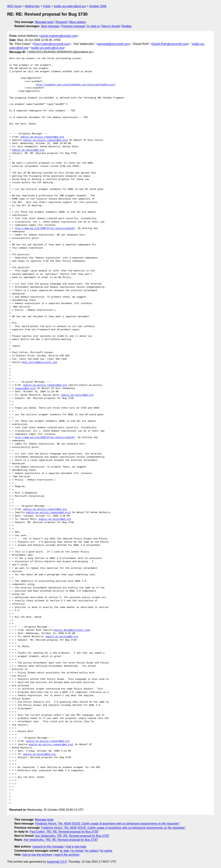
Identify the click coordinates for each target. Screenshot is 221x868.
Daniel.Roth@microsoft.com (170, 44)
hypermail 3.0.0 (57, 862)
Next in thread (111, 26)
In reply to (93, 26)
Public (47, 6)
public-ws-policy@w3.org (70, 6)
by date (64, 851)
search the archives (67, 855)
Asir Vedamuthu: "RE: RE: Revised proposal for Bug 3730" (72, 836)
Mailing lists (32, 6)
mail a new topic (76, 847)
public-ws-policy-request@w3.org (42, 137)
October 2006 (98, 6)
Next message (50, 26)
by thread (77, 851)
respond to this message (48, 847)
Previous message (73, 26)
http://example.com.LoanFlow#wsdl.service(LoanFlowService (75, 85)
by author (106, 851)
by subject (92, 851)
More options (78, 22)
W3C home (14, 6)
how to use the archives (37, 855)
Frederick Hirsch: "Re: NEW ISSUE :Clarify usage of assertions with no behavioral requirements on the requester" (108, 824)
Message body (44, 22)
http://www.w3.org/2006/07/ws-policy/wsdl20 (44, 228)
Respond (62, 22)
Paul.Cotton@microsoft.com (52, 44)
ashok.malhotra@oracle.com (59, 36)
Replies (127, 26)
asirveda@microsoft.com (113, 44)
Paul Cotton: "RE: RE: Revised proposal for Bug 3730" (64, 832)
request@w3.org (25, 388)
